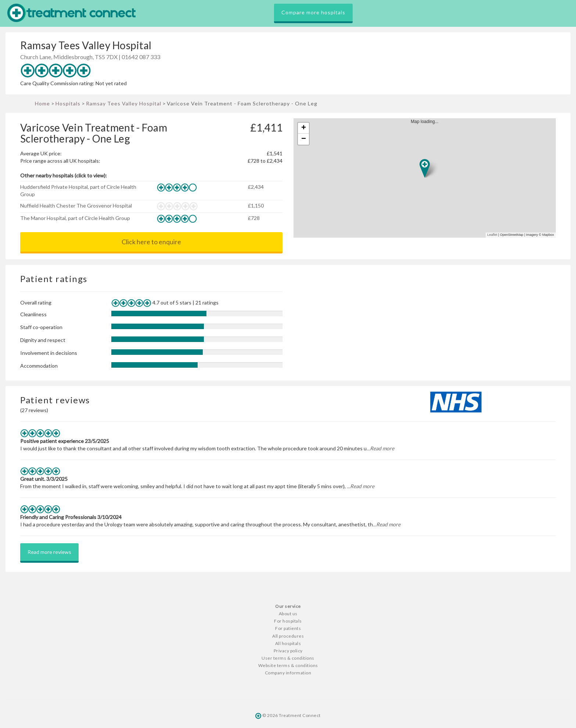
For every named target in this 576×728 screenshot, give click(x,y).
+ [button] (304, 128)
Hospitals (68, 103)
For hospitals (288, 621)
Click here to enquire (151, 242)
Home (42, 103)
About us (288, 614)
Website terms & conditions (288, 665)
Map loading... (428, 178)
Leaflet (492, 235)
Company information (288, 673)
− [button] (304, 139)
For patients (288, 628)
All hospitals (288, 643)
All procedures (288, 636)
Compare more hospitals (313, 12)
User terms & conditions (288, 658)
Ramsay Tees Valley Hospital (124, 103)
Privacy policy (288, 651)
